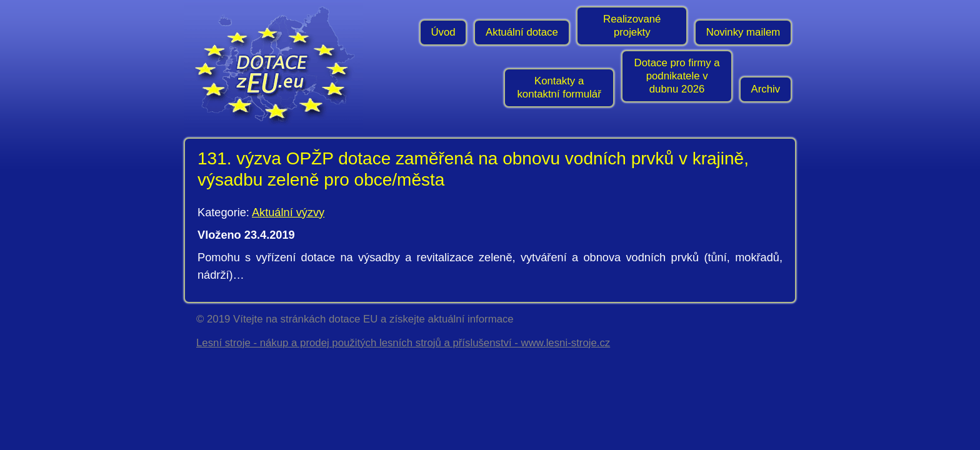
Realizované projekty (632, 26)
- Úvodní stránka (277, 66)
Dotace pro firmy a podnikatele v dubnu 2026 (677, 76)
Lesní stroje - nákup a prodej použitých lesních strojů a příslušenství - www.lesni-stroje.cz (403, 343)
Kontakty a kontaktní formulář (559, 87)
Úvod (443, 32)
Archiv (766, 89)
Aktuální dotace (522, 32)
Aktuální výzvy (288, 212)
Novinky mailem (743, 32)
